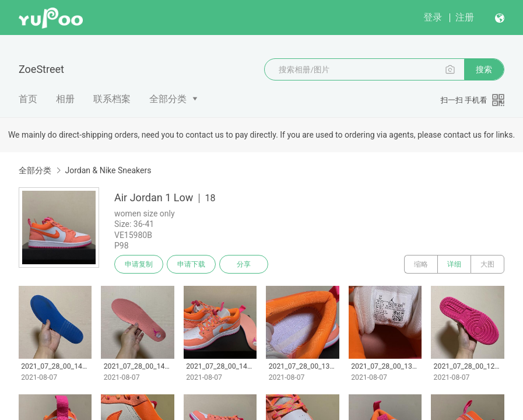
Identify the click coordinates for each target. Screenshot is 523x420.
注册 (465, 17)
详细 (454, 264)
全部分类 (168, 99)
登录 (433, 17)
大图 (487, 264)
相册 (65, 99)
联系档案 (112, 99)
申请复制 (139, 264)
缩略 (421, 264)
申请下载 (191, 264)
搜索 (484, 69)
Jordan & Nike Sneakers (108, 170)
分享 (244, 264)
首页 (28, 99)
